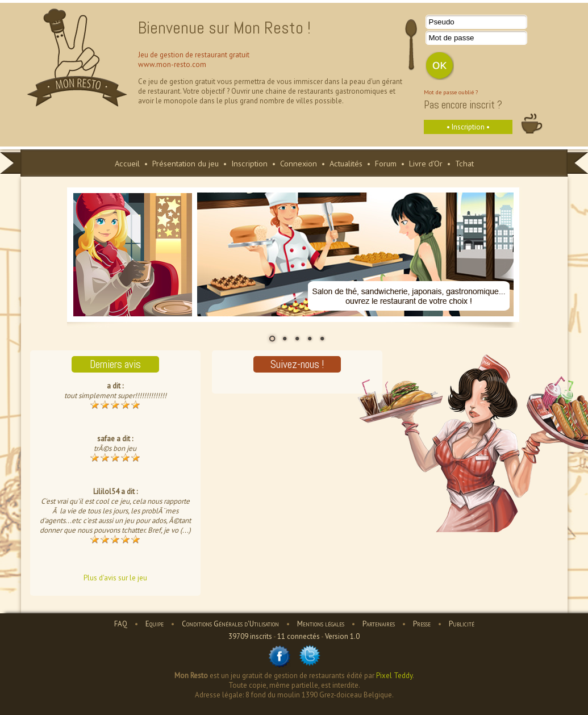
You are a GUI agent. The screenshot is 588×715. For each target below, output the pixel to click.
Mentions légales (321, 624)
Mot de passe (452, 38)
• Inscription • (468, 127)
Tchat (464, 163)
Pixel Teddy (394, 676)
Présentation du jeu (185, 163)
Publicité (462, 624)
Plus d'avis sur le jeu (115, 578)
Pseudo (442, 22)
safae (106, 439)
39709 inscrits (250, 636)
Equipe (155, 624)
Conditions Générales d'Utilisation (230, 624)
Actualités (346, 163)
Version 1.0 (342, 636)
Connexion (299, 163)
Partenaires (379, 624)
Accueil (127, 163)
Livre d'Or (426, 163)
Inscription (249, 163)
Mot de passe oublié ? (451, 92)
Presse (422, 624)
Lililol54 (106, 492)
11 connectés (299, 636)
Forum (386, 163)
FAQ (121, 624)
